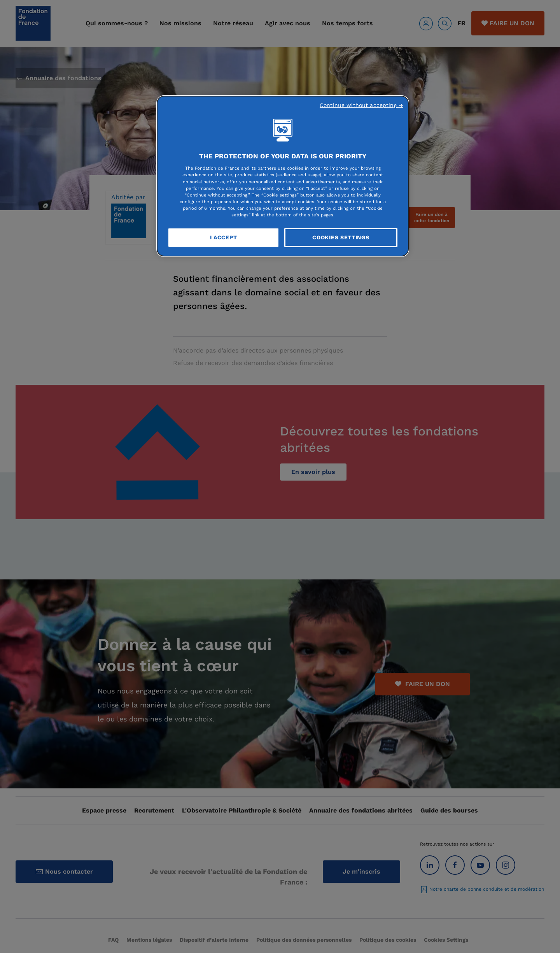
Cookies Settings (341, 237)
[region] (283, 176)
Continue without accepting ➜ (361, 105)
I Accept (224, 237)
